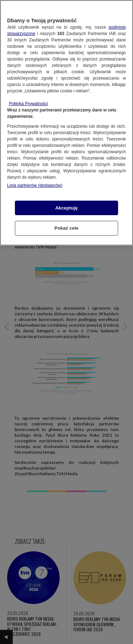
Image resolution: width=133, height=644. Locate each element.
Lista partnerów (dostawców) (35, 185)
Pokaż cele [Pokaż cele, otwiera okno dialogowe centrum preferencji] (67, 228)
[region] (66, 123)
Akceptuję (66, 208)
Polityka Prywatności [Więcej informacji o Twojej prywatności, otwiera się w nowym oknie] (28, 104)
